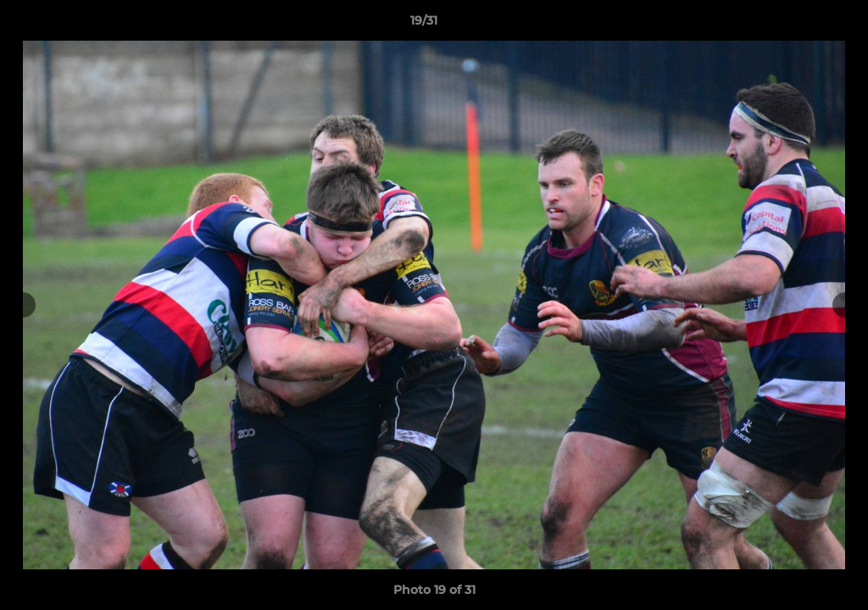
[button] (797, 25)
